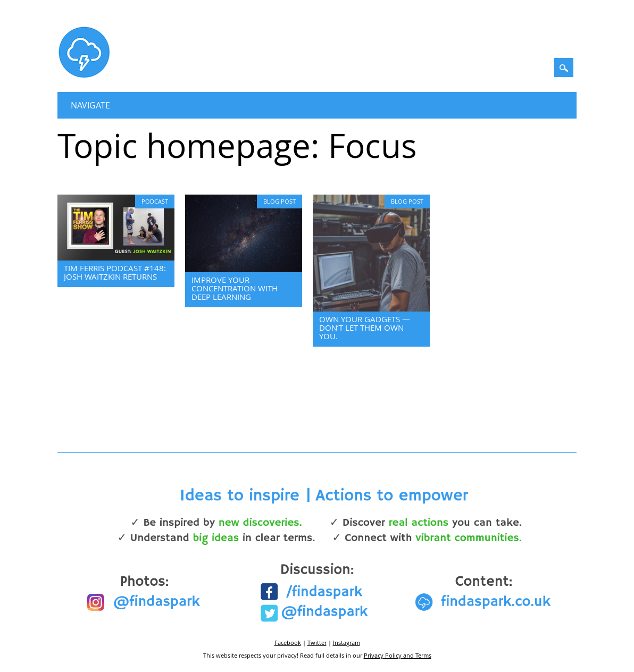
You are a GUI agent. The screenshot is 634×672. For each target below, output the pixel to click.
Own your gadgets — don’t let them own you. (365, 327)
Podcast (155, 201)
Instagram (347, 642)
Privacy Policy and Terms (398, 655)
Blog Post (280, 201)
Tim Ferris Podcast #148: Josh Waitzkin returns (115, 272)
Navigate (90, 105)
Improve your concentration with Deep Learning (235, 288)
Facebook (288, 642)
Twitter (317, 642)
